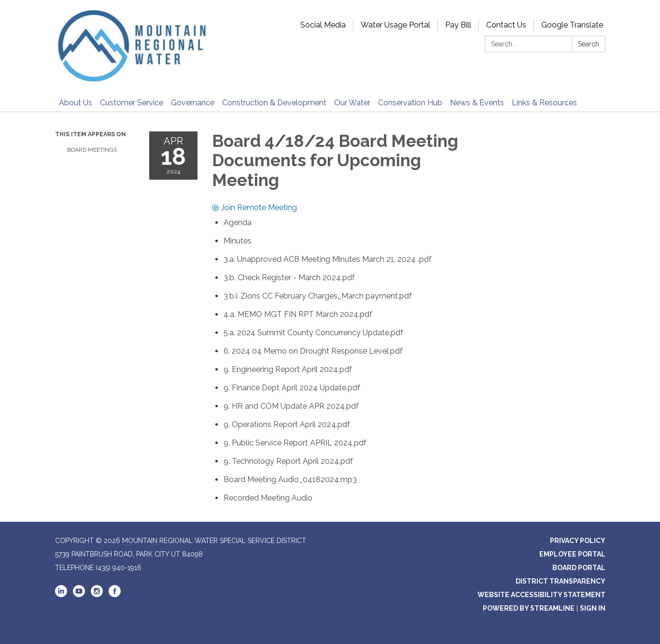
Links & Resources (544, 103)
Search (589, 44)
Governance (193, 103)
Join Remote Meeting (254, 208)
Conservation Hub (410, 103)
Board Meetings (92, 150)
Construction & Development (274, 103)
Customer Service (132, 103)
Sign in (593, 608)
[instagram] (97, 595)
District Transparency (561, 581)
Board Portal (579, 568)
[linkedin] (61, 595)
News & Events (477, 103)
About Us (76, 103)
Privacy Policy (578, 541)
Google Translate (572, 25)
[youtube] (79, 595)
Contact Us (506, 25)
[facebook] (115, 595)
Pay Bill (458, 25)
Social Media (323, 25)
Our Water (352, 103)
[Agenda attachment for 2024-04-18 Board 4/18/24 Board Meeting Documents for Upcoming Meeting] (238, 222)
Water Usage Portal (395, 25)
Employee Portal (572, 554)
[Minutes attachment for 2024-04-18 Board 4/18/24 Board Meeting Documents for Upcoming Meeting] (238, 241)
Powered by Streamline (529, 608)
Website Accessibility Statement (541, 595)
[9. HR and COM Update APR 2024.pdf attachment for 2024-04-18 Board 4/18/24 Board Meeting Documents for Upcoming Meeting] (291, 406)
